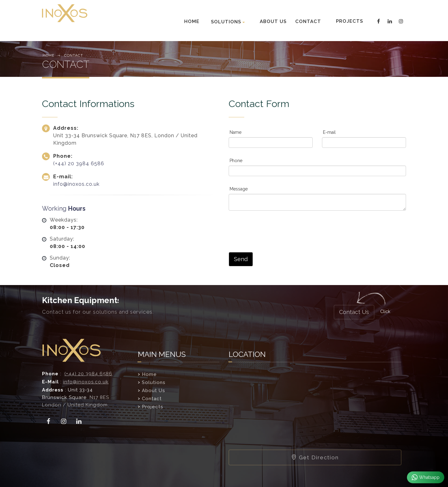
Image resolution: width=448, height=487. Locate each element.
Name (236, 132)
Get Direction (315, 457)
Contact (152, 399)
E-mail (329, 132)
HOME (192, 21)
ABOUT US (273, 21)
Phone (236, 161)
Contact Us (354, 312)
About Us (154, 391)
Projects (153, 407)
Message (239, 189)
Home (149, 374)
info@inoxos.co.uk (76, 184)
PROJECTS (349, 21)
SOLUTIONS (226, 22)
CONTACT (308, 21)
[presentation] (276, 231)
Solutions (154, 382)
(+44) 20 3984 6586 (79, 164)
